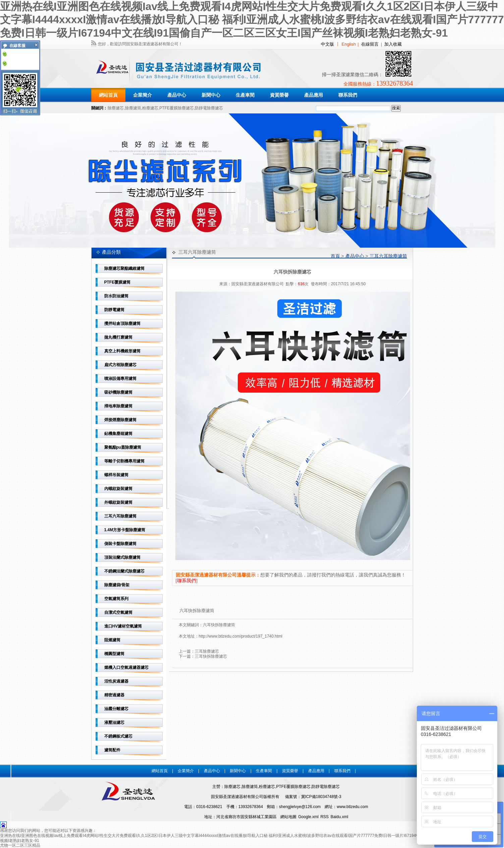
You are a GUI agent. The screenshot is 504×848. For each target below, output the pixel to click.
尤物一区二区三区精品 (20, 845)
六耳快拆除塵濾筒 (219, 625)
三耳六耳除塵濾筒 (388, 256)
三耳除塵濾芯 (207, 651)
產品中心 (355, 256)
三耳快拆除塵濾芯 (211, 656)
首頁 (335, 256)
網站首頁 (108, 95)
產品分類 (111, 252)
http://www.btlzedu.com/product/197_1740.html (241, 636)
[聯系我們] (187, 581)
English (349, 44)
